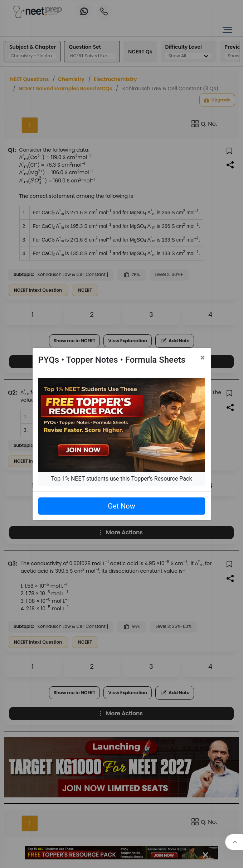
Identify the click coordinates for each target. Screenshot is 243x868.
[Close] (203, 358)
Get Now (121, 506)
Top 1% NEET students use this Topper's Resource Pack (121, 479)
